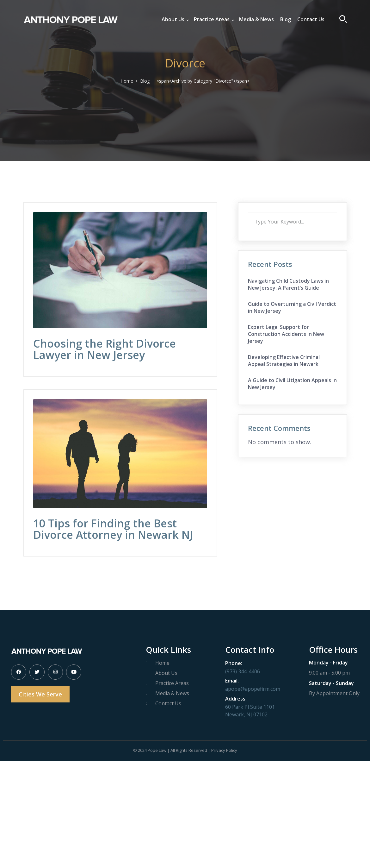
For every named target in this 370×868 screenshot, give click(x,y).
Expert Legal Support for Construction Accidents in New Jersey (286, 334)
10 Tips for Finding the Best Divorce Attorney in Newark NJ (113, 529)
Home (127, 81)
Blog (145, 81)
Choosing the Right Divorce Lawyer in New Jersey (105, 349)
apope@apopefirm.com (253, 689)
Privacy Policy (224, 750)
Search (337, 212)
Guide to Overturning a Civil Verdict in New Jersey (292, 307)
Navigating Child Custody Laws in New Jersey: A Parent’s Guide (288, 284)
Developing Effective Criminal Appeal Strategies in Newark (284, 361)
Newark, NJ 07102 (246, 714)
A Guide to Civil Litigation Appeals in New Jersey (292, 384)
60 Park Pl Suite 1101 (250, 707)
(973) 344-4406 (243, 671)
